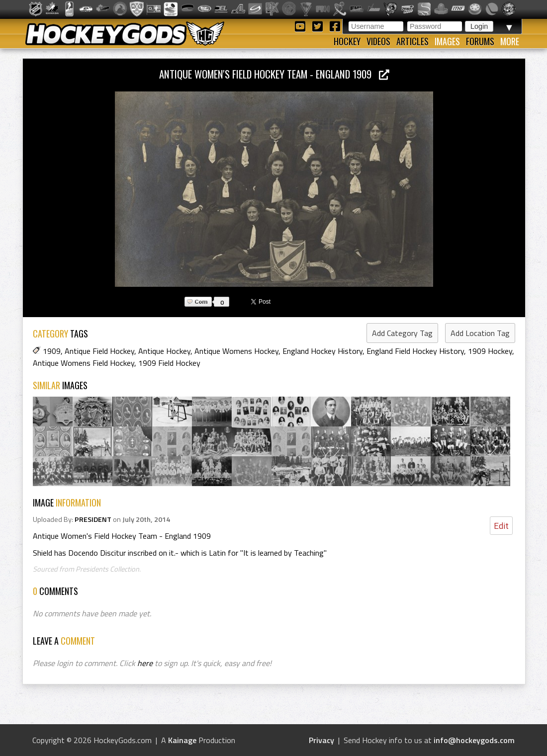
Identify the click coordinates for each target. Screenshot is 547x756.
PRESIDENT (93, 519)
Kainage (182, 740)
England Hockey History (322, 351)
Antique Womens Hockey (236, 351)
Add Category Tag (402, 333)
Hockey (347, 41)
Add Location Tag (480, 333)
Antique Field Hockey (99, 351)
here (145, 663)
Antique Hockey (164, 351)
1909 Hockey (490, 351)
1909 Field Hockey (169, 363)
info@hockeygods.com (474, 740)
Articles (412, 41)
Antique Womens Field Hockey (84, 363)
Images (447, 41)
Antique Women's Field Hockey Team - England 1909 (274, 74)
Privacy (321, 740)
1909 (52, 351)
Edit (501, 526)
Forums (480, 41)
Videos (378, 41)
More (510, 41)
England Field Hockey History (415, 351)
